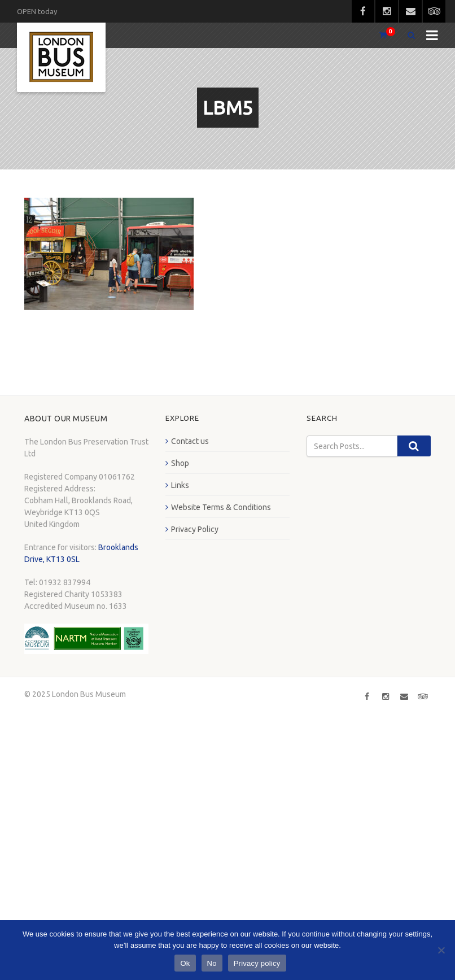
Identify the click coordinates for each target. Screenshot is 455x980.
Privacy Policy (195, 529)
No (212, 963)
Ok (185, 963)
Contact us (190, 441)
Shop (180, 463)
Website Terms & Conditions (221, 507)
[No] (441, 950)
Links (180, 485)
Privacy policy (257, 963)
